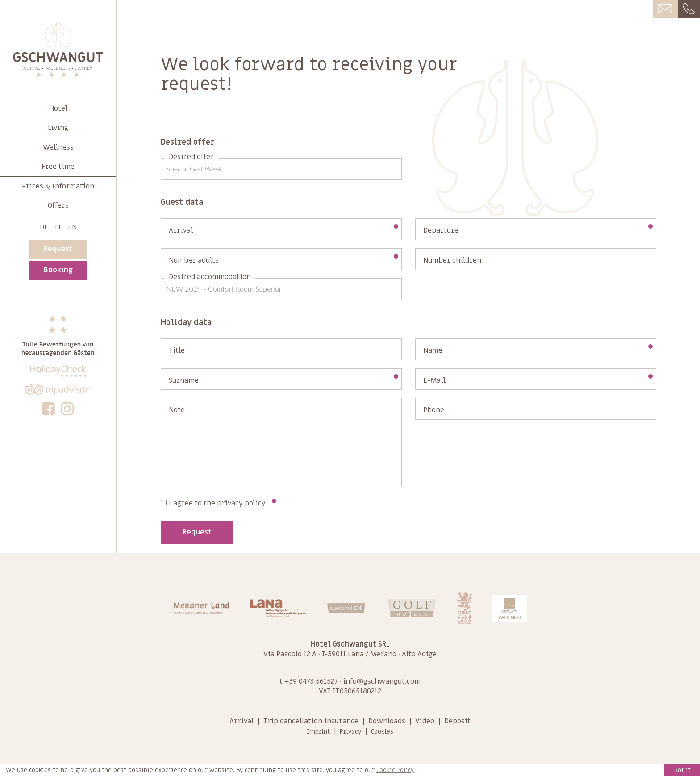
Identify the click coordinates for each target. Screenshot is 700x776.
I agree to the (219, 503)
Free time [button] (58, 167)
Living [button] (58, 128)
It (58, 227)
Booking (58, 270)
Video (425, 721)
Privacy (350, 732)
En (72, 227)
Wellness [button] (58, 147)
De (44, 227)
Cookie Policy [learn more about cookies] (395, 770)
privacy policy (241, 503)
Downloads (387, 721)
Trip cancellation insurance (311, 721)
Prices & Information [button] (58, 186)
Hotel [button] (58, 108)
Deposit (457, 721)
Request (58, 249)
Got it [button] (682, 770)
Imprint (318, 732)
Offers (58, 205)
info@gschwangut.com (382, 681)
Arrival (242, 721)
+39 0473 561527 (311, 681)
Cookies (382, 732)
